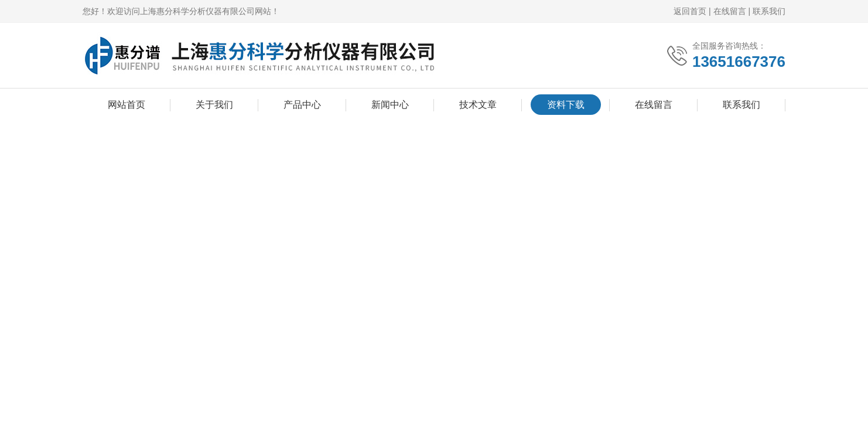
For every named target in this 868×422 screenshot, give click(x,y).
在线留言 (730, 11)
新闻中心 (390, 105)
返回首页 (690, 11)
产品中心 (302, 105)
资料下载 (566, 105)
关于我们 (214, 105)
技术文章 (478, 105)
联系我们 (769, 11)
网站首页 (127, 105)
